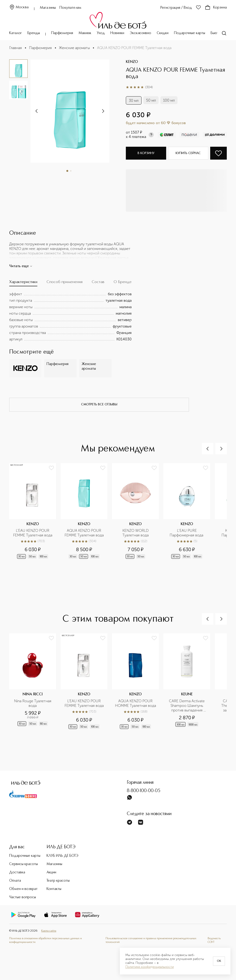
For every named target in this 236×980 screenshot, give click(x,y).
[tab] (23, 283)
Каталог (16, 33)
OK (219, 961)
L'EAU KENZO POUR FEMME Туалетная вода (33, 533)
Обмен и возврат (23, 889)
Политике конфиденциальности (150, 967)
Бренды (34, 33)
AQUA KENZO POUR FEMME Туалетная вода (84, 533)
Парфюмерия (62, 33)
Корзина (216, 8)
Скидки (163, 33)
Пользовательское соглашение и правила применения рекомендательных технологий (151, 940)
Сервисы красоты (24, 864)
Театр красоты (58, 881)
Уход (101, 33)
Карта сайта (49, 931)
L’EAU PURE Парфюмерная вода (187, 533)
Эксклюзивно (140, 33)
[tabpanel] (70, 317)
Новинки (117, 33)
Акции (51, 872)
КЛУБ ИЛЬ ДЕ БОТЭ (62, 856)
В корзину (146, 153)
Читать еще (21, 266)
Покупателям (70, 8)
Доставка (17, 872)
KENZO (132, 62)
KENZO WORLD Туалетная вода (136, 533)
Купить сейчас (188, 153)
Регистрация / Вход (176, 8)
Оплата (15, 881)
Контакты (54, 889)
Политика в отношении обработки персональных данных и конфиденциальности (46, 940)
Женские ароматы (74, 48)
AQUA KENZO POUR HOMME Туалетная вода (136, 703)
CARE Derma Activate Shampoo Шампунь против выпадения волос (187, 706)
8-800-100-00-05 (144, 791)
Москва (19, 7)
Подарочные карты (190, 33)
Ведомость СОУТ (214, 940)
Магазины (48, 8)
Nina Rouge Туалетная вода (33, 703)
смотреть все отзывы (99, 404)
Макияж (85, 33)
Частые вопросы (23, 897)
